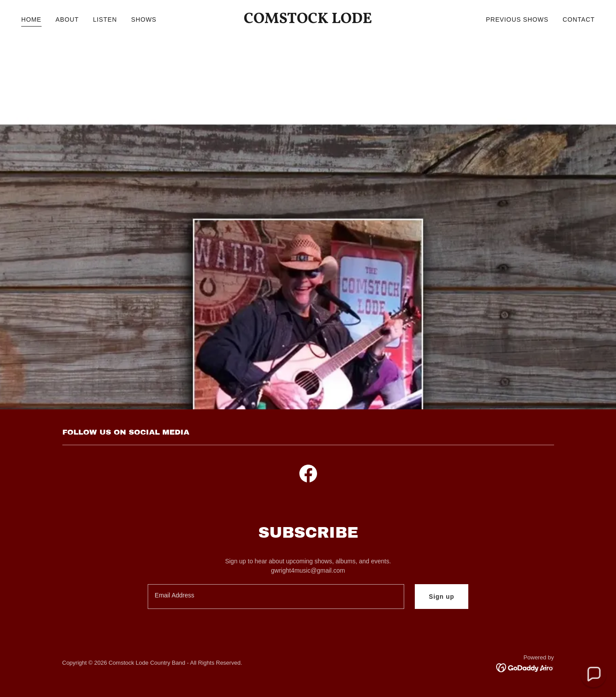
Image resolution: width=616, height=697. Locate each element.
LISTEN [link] (105, 19)
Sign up (442, 597)
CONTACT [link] (579, 19)
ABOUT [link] (67, 19)
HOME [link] (31, 19)
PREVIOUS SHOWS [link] (517, 19)
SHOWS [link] (143, 19)
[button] (594, 675)
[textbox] (276, 597)
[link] (308, 21)
